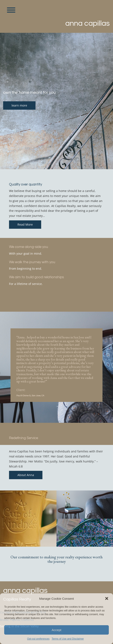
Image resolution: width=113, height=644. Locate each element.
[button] (107, 598)
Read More (25, 224)
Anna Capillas (87, 23)
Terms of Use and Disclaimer (68, 639)
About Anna (26, 475)
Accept (56, 630)
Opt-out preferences (38, 639)
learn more (19, 105)
